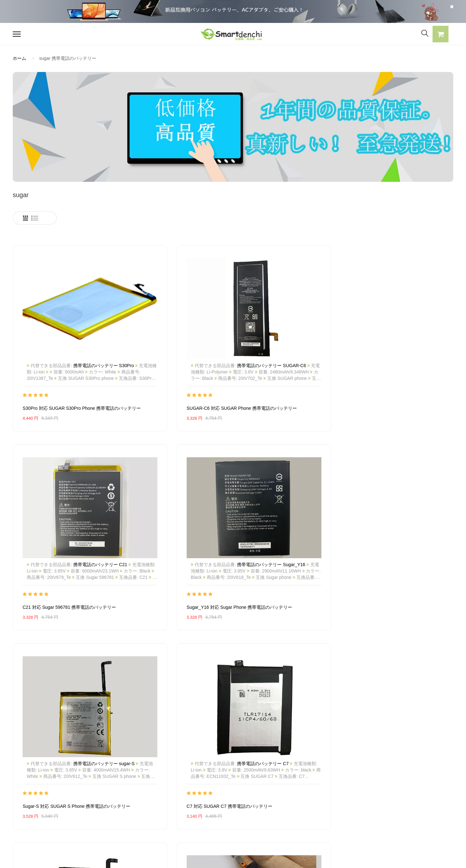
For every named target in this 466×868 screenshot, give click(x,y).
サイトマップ (296, 807)
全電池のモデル (298, 784)
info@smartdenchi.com (320, 818)
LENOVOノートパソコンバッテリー (49, 795)
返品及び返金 (206, 807)
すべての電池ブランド (305, 773)
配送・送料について (213, 818)
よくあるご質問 (208, 784)
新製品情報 (294, 795)
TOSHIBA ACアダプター (127, 795)
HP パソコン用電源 (122, 818)
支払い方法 (204, 795)
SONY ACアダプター (124, 784)
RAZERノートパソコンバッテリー (47, 784)
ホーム (19, 58)
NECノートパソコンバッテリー (44, 807)
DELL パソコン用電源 (125, 807)
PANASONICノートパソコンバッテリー (52, 773)
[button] (441, 35)
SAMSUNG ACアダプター (129, 773)
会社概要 (202, 773)
